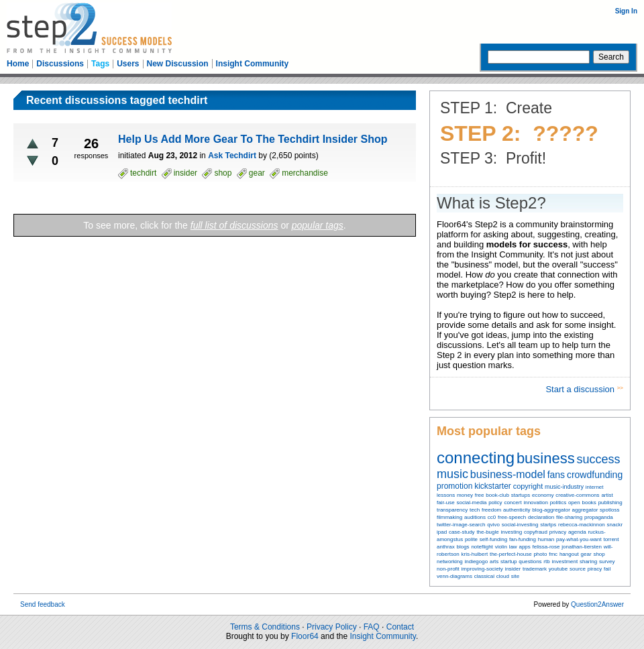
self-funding (493, 539)
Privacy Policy (332, 627)
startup (508, 562)
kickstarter (493, 486)
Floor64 (305, 636)
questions (530, 562)
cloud (503, 576)
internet (595, 487)
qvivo (493, 525)
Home (18, 64)
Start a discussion (581, 389)
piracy (595, 569)
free (480, 495)
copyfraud (536, 532)
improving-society (482, 569)
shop (599, 554)
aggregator (585, 510)
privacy (558, 532)
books (589, 503)
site (515, 576)
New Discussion (178, 64)
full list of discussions (234, 225)
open (574, 503)
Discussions (60, 64)
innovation (535, 503)
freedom (491, 510)
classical (484, 576)
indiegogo (476, 562)
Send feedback (43, 604)
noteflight (482, 547)
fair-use (446, 503)
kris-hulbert (475, 554)
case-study (462, 532)
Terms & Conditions (265, 627)
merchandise (305, 173)
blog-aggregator (551, 510)
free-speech (512, 517)
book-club (497, 495)
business (546, 458)
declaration (541, 517)
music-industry (564, 487)
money (465, 495)
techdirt (143, 173)
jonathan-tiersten (582, 547)
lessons (446, 495)
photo (540, 554)
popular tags (318, 225)
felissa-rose (546, 547)
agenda (577, 532)
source (578, 569)
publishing (610, 503)
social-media (471, 503)
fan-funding (523, 539)
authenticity (517, 510)
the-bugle (487, 532)
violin (501, 547)
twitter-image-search (461, 525)
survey (607, 562)
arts (494, 562)
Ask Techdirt (232, 156)
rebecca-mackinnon (582, 525)
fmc (553, 554)
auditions (475, 517)
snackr (615, 525)
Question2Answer (597, 604)
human (546, 539)
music (452, 474)
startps (548, 525)
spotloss (609, 510)
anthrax (446, 547)
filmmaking (449, 517)
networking (450, 562)
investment (565, 562)
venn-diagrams (454, 576)
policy (495, 503)
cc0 (492, 517)
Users (128, 64)
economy (543, 495)
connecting (476, 458)
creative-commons (577, 495)
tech (475, 510)
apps (524, 547)
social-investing (520, 525)
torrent (611, 539)
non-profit (448, 569)
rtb (546, 562)
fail (607, 569)
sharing (588, 562)
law (513, 547)
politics (558, 503)
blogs (463, 547)
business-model (508, 474)
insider (513, 569)
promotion (454, 486)
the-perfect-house (511, 554)
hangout (569, 554)
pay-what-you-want (579, 539)
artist (607, 495)
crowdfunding (595, 475)
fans (556, 475)
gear (586, 554)
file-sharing (569, 517)
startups (521, 495)
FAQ (372, 627)
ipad (442, 532)
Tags (100, 64)
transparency (452, 510)
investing (512, 532)
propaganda (599, 517)
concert (513, 503)
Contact (400, 627)
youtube (558, 569)
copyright (528, 486)
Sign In (626, 11)
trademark (535, 569)
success (599, 459)
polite (471, 539)
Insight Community (253, 64)
